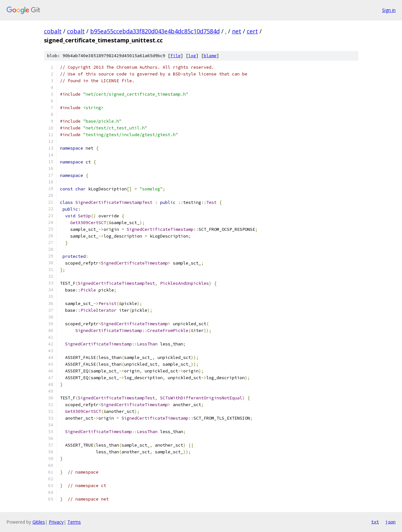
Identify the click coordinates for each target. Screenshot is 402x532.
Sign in (389, 10)
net (237, 31)
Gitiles (39, 522)
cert (252, 31)
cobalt (53, 31)
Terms (74, 522)
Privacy (56, 522)
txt (375, 522)
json (390, 522)
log (192, 56)
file (175, 56)
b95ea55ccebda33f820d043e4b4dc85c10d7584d (155, 31)
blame (210, 56)
